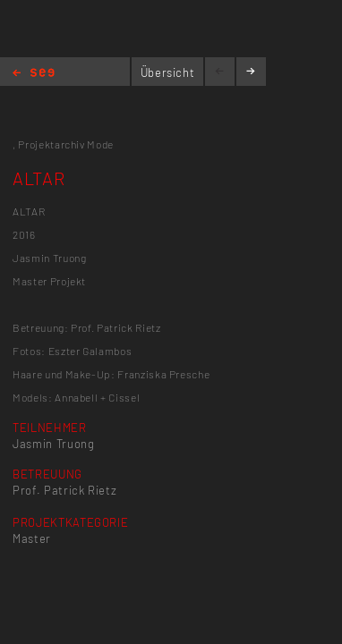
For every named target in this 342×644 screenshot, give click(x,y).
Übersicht (168, 72)
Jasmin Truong (53, 444)
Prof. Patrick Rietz (64, 490)
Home (34, 74)
